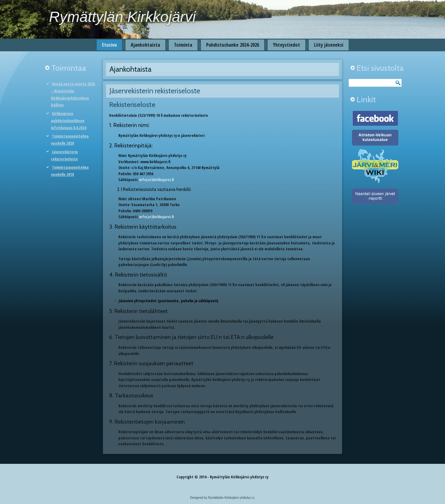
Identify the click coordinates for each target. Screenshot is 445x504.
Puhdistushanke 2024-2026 (233, 45)
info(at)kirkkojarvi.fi (157, 180)
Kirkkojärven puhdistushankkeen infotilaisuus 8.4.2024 (69, 121)
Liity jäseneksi (329, 45)
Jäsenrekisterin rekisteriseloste (155, 91)
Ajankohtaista (145, 45)
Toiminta (183, 45)
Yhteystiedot (286, 45)
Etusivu (109, 45)
